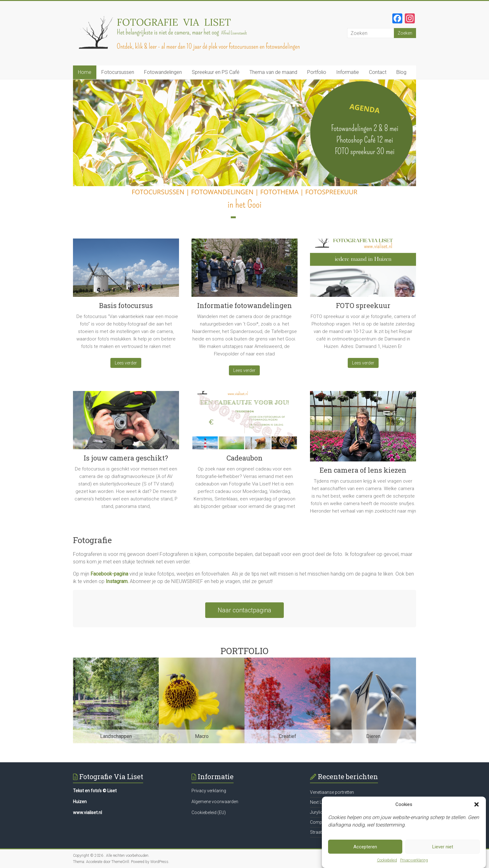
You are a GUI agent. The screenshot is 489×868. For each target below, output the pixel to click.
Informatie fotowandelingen (244, 305)
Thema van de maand (273, 72)
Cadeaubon (244, 458)
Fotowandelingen (163, 72)
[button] (477, 808)
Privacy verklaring (209, 791)
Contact (378, 72)
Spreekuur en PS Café (216, 72)
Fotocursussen (118, 72)
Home (85, 72)
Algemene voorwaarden (215, 802)
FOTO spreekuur (363, 305)
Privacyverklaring (414, 864)
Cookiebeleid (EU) (209, 813)
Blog (401, 72)
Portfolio (317, 72)
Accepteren (365, 850)
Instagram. (117, 581)
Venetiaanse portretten (332, 792)
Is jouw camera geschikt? (126, 458)
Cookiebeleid (387, 864)
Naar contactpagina (244, 610)
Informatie (348, 72)
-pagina (120, 574)
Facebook (101, 574)
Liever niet (443, 850)
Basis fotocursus (126, 305)
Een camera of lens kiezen (363, 470)
